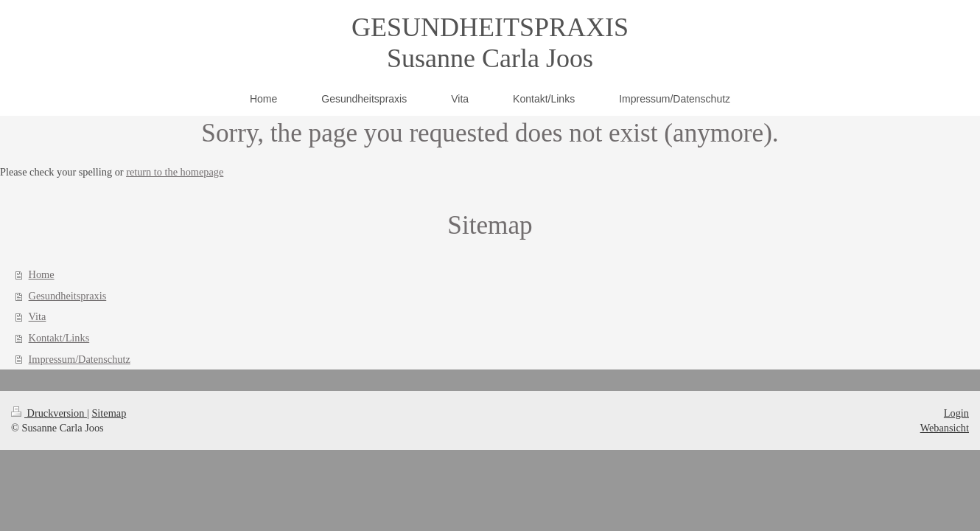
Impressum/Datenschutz (80, 359)
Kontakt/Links (59, 338)
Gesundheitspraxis (68, 296)
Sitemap (109, 413)
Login (956, 413)
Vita (38, 316)
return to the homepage (175, 172)
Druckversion (49, 413)
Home (42, 274)
